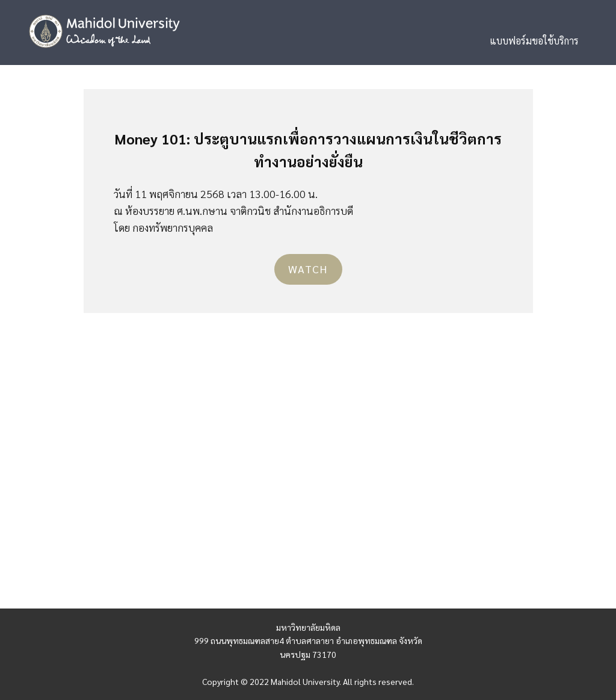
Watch (308, 269)
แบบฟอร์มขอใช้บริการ (534, 41)
